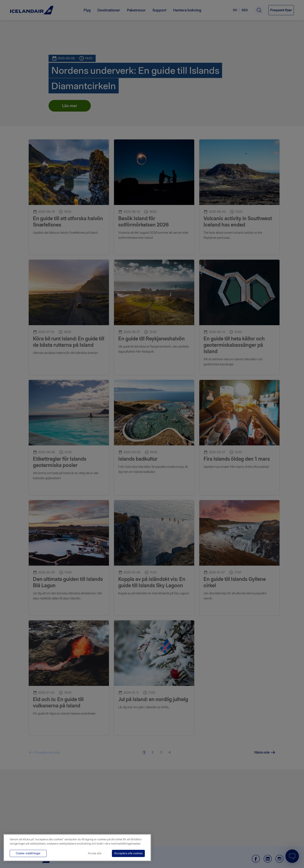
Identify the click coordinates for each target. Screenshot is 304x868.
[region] (77, 848)
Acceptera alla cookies (128, 853)
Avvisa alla (94, 853)
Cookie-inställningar (28, 853)
